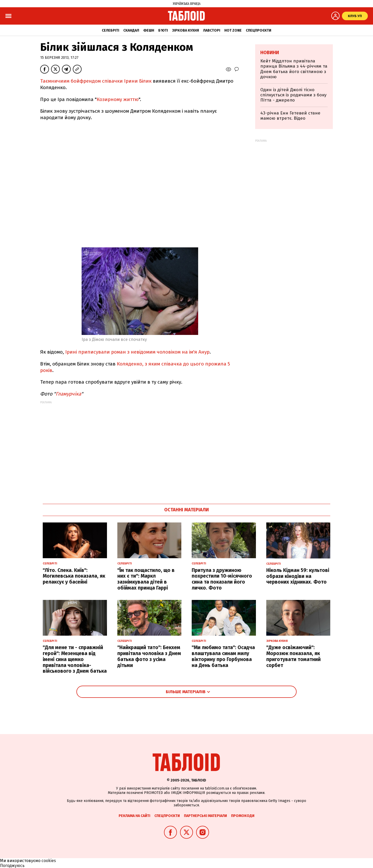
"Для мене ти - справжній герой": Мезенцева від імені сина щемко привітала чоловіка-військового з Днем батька (75, 659)
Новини (270, 53)
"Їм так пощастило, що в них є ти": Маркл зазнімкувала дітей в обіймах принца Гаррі (146, 579)
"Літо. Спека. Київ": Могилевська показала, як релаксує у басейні (74, 576)
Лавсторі (212, 30)
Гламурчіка (68, 394)
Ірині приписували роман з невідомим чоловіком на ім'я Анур (137, 352)
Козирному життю (118, 99)
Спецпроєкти (259, 30)
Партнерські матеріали (205, 816)
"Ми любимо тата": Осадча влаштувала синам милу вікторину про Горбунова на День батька (223, 656)
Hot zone (233, 30)
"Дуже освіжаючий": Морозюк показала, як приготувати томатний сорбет (293, 656)
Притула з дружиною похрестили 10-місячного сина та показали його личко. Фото (222, 579)
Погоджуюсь (12, 866)
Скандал (131, 30)
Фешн (149, 30)
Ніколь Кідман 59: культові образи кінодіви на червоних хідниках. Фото (298, 576)
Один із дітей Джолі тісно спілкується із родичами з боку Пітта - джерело (293, 95)
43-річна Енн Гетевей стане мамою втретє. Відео (290, 116)
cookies (49, 861)
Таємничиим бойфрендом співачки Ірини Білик (96, 81)
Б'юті (163, 30)
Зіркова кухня (185, 30)
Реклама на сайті (134, 816)
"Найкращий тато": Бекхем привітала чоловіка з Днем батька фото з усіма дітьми (149, 656)
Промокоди (243, 816)
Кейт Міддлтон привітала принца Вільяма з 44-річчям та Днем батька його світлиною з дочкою (294, 69)
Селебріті (110, 30)
